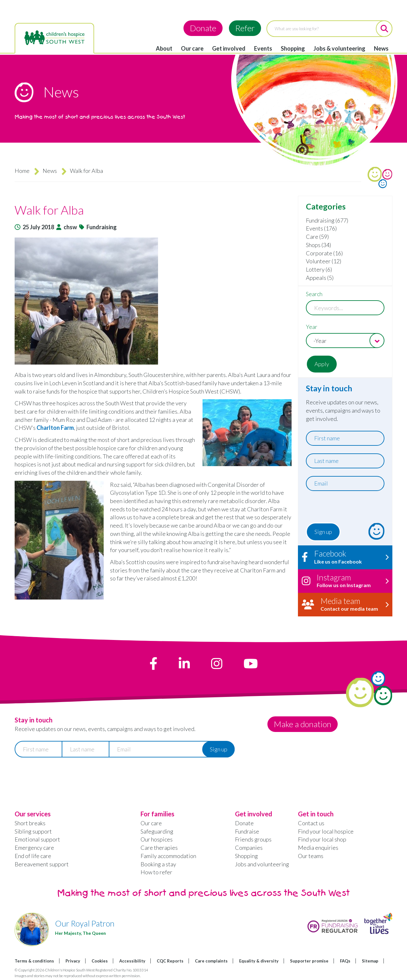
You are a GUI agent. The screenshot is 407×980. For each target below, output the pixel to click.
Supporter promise (309, 961)
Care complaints (211, 961)
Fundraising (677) (327, 220)
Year (312, 327)
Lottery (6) (319, 269)
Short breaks (30, 823)
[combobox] (345, 341)
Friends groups (253, 839)
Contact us (311, 823)
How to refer (156, 872)
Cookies (100, 961)
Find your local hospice (326, 831)
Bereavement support (42, 864)
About (164, 48)
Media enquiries (318, 848)
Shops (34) (318, 245)
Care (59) (317, 237)
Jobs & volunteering (339, 48)
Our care (192, 48)
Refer (245, 28)
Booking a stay (158, 864)
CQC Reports (170, 961)
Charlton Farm (55, 428)
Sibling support (33, 831)
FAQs (345, 961)
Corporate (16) (324, 253)
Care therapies (159, 848)
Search (314, 294)
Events (263, 48)
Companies (249, 848)
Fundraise (247, 831)
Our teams (311, 856)
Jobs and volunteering (262, 864)
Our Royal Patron (85, 923)
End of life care (33, 856)
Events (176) (321, 228)
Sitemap (370, 961)
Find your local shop (322, 839)
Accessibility (132, 961)
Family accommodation (168, 856)
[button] (153, 301)
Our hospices (157, 839)
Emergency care (34, 848)
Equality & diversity (259, 961)
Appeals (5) (320, 278)
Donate (203, 28)
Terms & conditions (34, 961)
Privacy (73, 961)
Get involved (229, 48)
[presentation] (345, 508)
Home (22, 171)
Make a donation (303, 724)
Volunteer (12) (324, 261)
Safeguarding (157, 831)
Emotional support (37, 839)
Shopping (293, 48)
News (381, 48)
